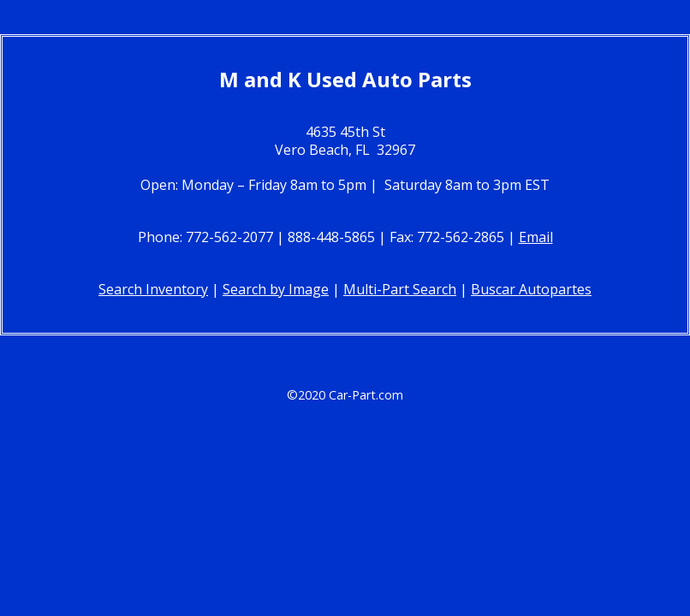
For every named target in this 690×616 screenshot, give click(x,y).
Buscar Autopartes (531, 289)
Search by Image (276, 289)
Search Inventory (153, 289)
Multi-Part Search (400, 289)
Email (536, 237)
